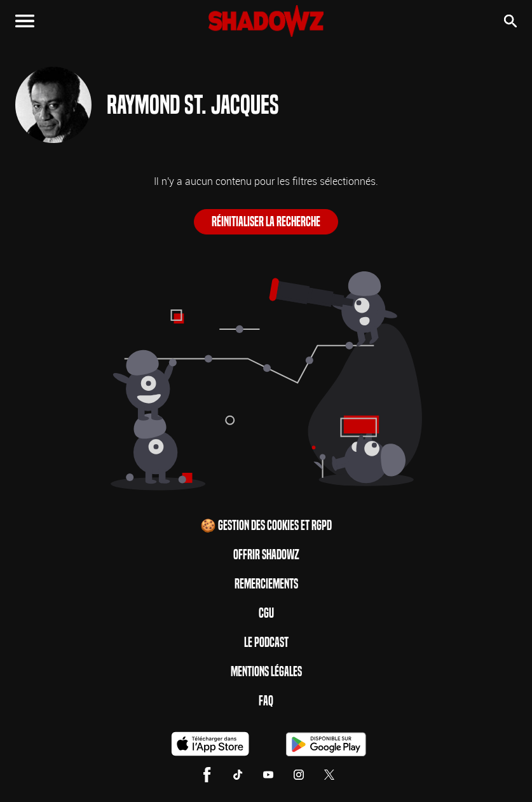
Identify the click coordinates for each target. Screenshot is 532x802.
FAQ (266, 701)
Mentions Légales (266, 672)
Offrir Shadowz (266, 555)
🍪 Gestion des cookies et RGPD (266, 526)
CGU (266, 613)
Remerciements (266, 584)
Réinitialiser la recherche (266, 222)
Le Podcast (266, 642)
